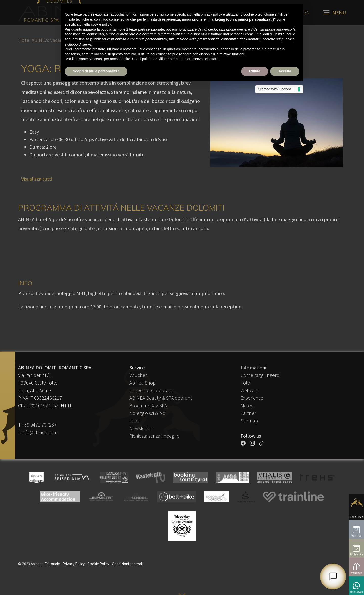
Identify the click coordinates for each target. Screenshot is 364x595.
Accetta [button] (285, 71)
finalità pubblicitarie (94, 39)
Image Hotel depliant (151, 390)
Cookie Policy (98, 564)
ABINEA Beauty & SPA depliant (161, 398)
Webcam (250, 390)
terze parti (137, 29)
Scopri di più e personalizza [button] (96, 71)
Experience (252, 398)
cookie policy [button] (101, 24)
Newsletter (141, 428)
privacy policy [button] (212, 14)
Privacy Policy (74, 564)
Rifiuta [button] (255, 71)
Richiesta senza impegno (155, 436)
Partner (248, 413)
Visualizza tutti (37, 179)
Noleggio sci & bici (147, 413)
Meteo (247, 405)
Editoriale (52, 564)
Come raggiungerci (260, 375)
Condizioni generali (127, 564)
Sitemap (249, 421)
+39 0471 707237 (39, 425)
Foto (245, 383)
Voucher (138, 375)
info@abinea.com (40, 432)
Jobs (134, 421)
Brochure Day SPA (148, 405)
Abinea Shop (143, 383)
